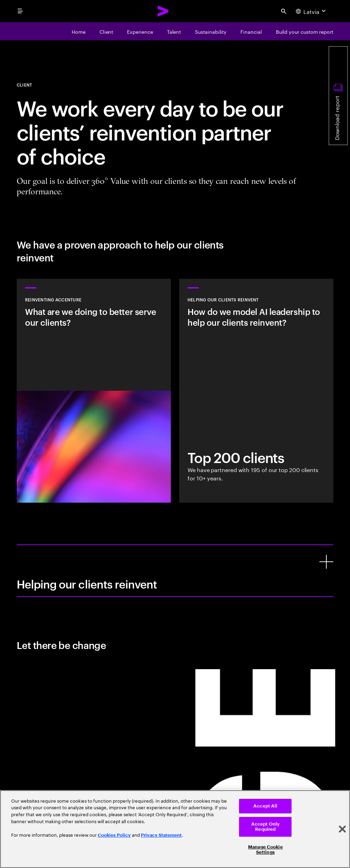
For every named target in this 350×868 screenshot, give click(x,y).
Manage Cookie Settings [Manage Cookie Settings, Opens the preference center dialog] (265, 850)
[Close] (342, 829)
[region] (175, 829)
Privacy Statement (161, 835)
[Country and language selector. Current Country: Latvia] (312, 11)
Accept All (265, 806)
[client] (106, 31)
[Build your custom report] (305, 31)
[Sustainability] (211, 31)
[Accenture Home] (163, 11)
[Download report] (338, 96)
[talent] (174, 31)
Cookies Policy (114, 835)
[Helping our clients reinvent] (326, 562)
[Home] (79, 31)
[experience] (140, 31)
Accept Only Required (265, 827)
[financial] (251, 31)
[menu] (20, 11)
